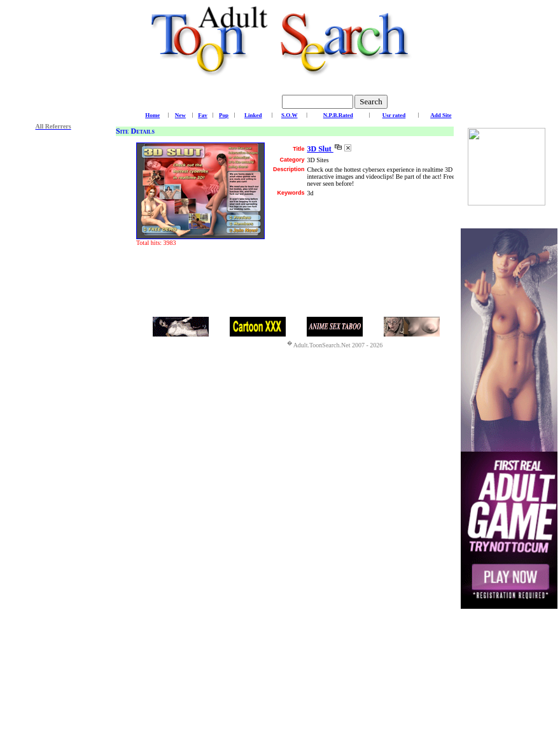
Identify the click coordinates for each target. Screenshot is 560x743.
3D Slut (320, 149)
